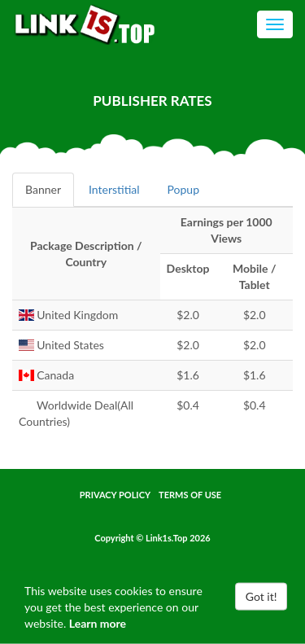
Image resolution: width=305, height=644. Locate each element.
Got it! (261, 596)
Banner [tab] (43, 189)
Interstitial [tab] (114, 189)
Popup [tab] (183, 189)
